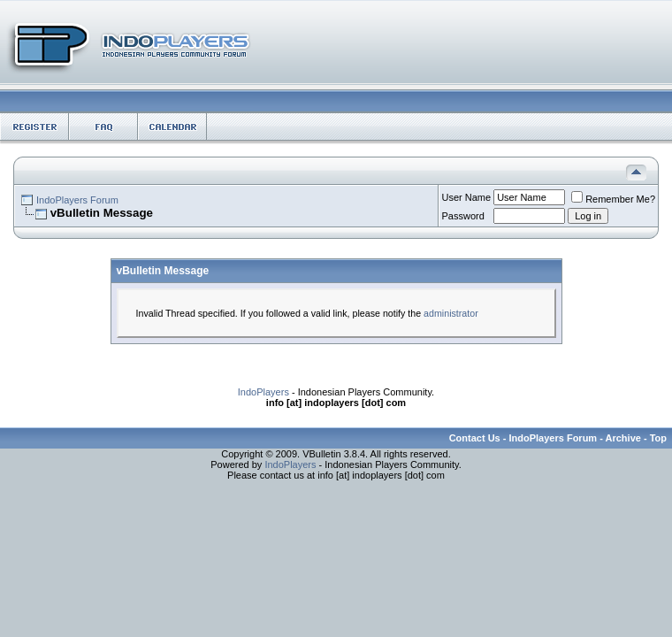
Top (658, 438)
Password (463, 216)
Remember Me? (613, 199)
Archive (623, 438)
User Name (467, 197)
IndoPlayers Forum (77, 200)
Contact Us (475, 438)
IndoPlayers (263, 392)
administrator (451, 313)
